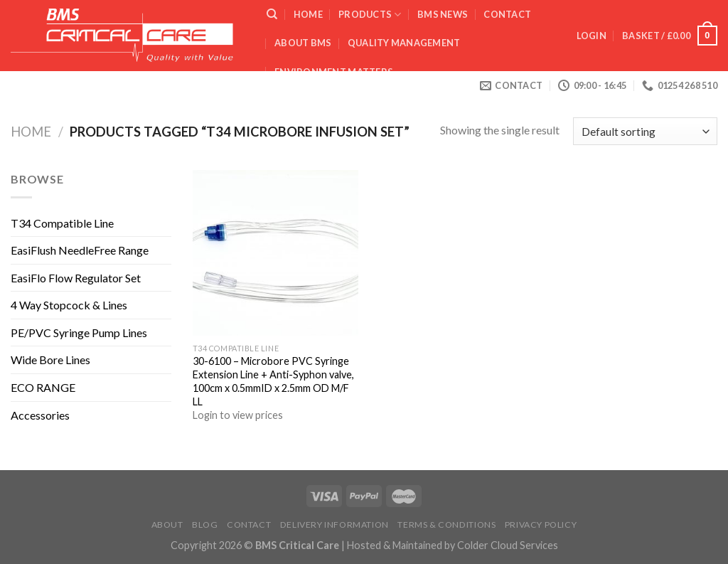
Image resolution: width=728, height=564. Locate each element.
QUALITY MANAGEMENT (404, 43)
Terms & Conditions (446, 525)
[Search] (272, 14)
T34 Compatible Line (62, 223)
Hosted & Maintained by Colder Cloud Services (453, 545)
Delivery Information (334, 525)
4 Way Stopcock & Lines (69, 305)
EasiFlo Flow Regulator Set (76, 278)
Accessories (40, 415)
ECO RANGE (43, 387)
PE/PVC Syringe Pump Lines (79, 332)
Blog (205, 525)
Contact (507, 14)
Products (370, 15)
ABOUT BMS (303, 43)
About (167, 525)
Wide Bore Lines (50, 360)
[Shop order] (645, 131)
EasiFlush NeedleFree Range (80, 250)
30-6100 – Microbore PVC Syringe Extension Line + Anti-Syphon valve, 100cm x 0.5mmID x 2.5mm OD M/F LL (273, 381)
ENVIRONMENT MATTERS (334, 72)
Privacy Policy (541, 525)
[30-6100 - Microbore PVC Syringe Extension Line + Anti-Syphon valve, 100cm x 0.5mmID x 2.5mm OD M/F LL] (275, 253)
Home (308, 14)
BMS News (443, 14)
